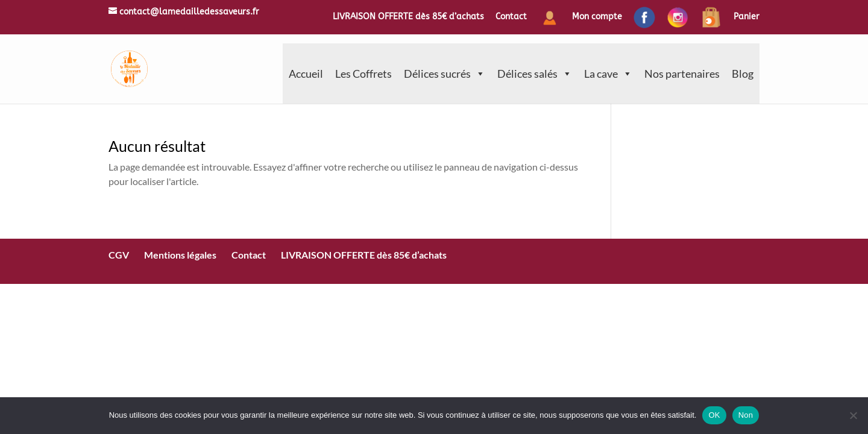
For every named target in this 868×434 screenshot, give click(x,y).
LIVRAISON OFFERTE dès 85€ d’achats (408, 17)
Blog (743, 74)
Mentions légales (180, 255)
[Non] (853, 415)
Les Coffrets (363, 74)
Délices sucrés (445, 74)
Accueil (306, 74)
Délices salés (535, 74)
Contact (511, 17)
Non (746, 415)
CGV (119, 255)
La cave (608, 74)
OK (714, 415)
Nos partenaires (682, 74)
